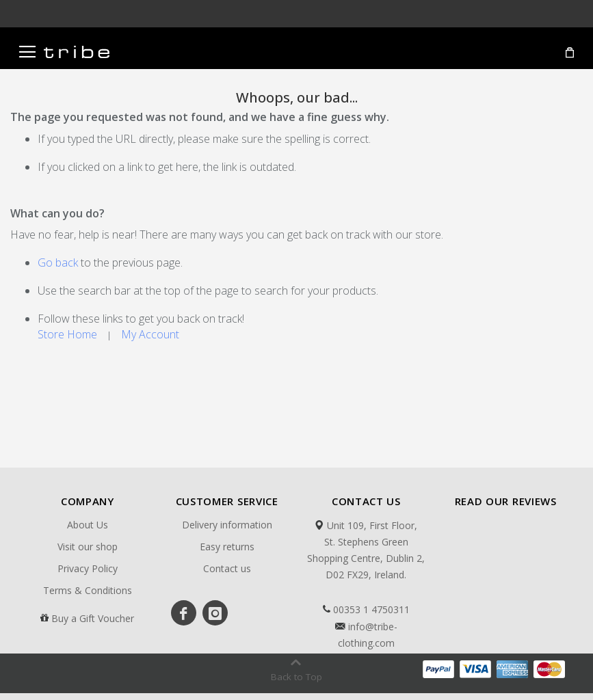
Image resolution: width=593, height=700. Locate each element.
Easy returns (227, 547)
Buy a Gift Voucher (93, 618)
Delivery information (227, 525)
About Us (88, 525)
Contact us (227, 568)
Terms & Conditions (88, 590)
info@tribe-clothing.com (366, 635)
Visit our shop (88, 547)
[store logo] (77, 52)
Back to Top (296, 677)
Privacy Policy (88, 568)
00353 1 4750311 (366, 610)
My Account (150, 334)
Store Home (67, 334)
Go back (58, 262)
